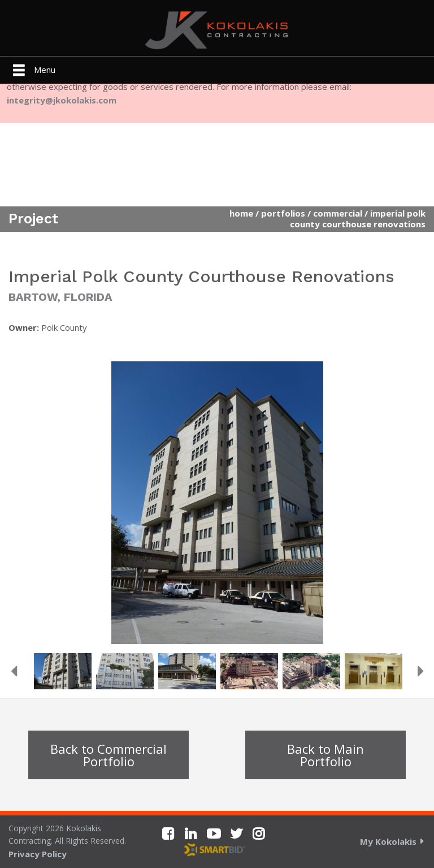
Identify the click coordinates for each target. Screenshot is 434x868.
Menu (45, 70)
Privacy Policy (38, 854)
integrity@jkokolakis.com (62, 100)
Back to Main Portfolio (325, 755)
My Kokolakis (388, 841)
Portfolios (283, 213)
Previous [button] (14, 671)
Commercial (338, 213)
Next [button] (420, 671)
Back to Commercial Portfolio (108, 755)
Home (241, 213)
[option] (217, 503)
